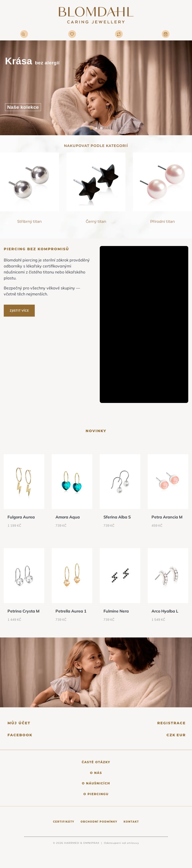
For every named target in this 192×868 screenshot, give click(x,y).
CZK (171, 735)
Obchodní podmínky (99, 822)
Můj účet (19, 723)
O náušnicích (96, 783)
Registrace (171, 723)
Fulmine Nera (116, 611)
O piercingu (96, 794)
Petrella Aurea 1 (71, 611)
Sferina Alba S (117, 517)
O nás (96, 773)
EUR (181, 735)
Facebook (20, 735)
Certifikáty (64, 822)
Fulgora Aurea (21, 517)
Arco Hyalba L (165, 611)
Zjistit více (19, 310)
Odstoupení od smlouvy (121, 843)
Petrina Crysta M (23, 611)
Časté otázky (96, 762)
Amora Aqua (68, 517)
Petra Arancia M (167, 517)
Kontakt (131, 822)
